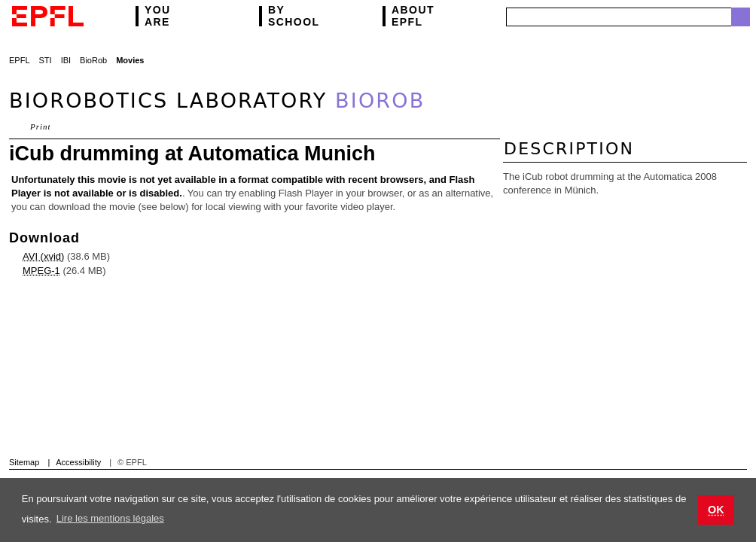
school (294, 16)
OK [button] (716, 510)
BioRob (93, 60)
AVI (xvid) (43, 256)
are (158, 16)
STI (46, 60)
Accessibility (78, 462)
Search (741, 17)
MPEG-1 (41, 271)
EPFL (413, 16)
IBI (66, 60)
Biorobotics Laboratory (217, 100)
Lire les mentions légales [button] (110, 518)
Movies (130, 60)
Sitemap (24, 462)
